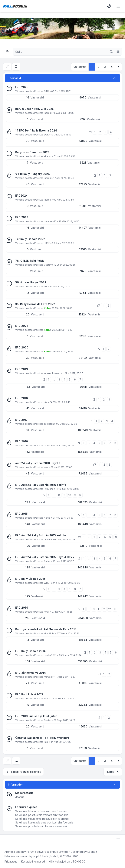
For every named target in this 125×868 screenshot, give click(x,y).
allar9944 (49, 633)
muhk (47, 446)
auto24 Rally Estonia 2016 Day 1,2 (38, 463)
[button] (118, 67)
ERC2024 (21, 196)
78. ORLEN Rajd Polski (30, 261)
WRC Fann (50, 583)
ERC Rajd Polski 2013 (29, 694)
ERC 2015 (21, 514)
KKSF (47, 243)
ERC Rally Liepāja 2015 (30, 579)
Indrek (47, 113)
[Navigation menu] (7, 52)
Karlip (47, 518)
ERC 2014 (22, 608)
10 (70, 495)
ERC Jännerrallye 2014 (31, 673)
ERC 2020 (22, 347)
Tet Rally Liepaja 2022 (30, 239)
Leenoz (92, 852)
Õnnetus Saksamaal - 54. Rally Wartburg (42, 738)
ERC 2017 (21, 420)
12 (80, 495)
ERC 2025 (22, 87)
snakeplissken (52, 373)
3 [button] (105, 67)
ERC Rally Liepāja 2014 (30, 651)
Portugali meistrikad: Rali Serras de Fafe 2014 (46, 629)
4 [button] (112, 67)
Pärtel (47, 561)
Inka (46, 742)
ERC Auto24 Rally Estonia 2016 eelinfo (41, 485)
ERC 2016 (22, 441)
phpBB (20, 852)
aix (46, 286)
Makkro (48, 698)
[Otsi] (111, 52)
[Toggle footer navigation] (118, 840)
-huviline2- (50, 489)
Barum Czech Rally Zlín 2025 (35, 109)
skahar (48, 156)
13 (115, 609)
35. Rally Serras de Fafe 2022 (35, 304)
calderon (49, 424)
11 (75, 495)
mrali (47, 612)
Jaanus (20, 797)
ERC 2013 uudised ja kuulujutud (36, 716)
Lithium (48, 539)
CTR (46, 91)
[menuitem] (109, 6)
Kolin (47, 308)
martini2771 (50, 655)
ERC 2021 (21, 326)
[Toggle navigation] (118, 6)
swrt (46, 135)
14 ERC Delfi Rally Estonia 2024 (36, 130)
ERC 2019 (22, 369)
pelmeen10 (50, 221)
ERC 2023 (22, 217)
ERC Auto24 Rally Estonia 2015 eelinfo (41, 535)
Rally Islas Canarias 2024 (32, 152)
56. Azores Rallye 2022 (31, 282)
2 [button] (98, 67)
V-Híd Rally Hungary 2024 (33, 174)
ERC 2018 (22, 398)
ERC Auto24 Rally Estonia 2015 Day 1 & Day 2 (45, 557)
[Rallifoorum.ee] (15, 6)
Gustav (48, 265)
